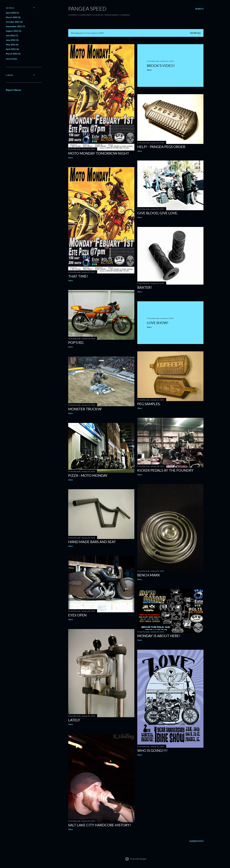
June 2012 (12, 40)
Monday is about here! (159, 636)
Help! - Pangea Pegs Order (161, 147)
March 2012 (13, 54)
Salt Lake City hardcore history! (100, 825)
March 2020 (13, 17)
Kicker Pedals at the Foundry (165, 470)
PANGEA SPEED (87, 9)
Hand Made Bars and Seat (92, 542)
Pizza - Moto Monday (88, 475)
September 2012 (15, 26)
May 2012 (12, 45)
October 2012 (14, 22)
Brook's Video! (161, 65)
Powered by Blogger (136, 859)
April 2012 (12, 49)
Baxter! (145, 287)
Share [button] (71, 158)
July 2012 (12, 35)
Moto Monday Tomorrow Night (99, 153)
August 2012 (14, 31)
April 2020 (12, 13)
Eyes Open (77, 615)
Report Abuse (13, 90)
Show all (195, 33)
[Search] (199, 9)
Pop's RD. (76, 342)
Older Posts (196, 841)
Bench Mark (149, 575)
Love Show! (158, 323)
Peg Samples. (149, 404)
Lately (74, 720)
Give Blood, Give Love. (158, 213)
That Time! (78, 276)
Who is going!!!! (152, 750)
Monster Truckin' (85, 409)
